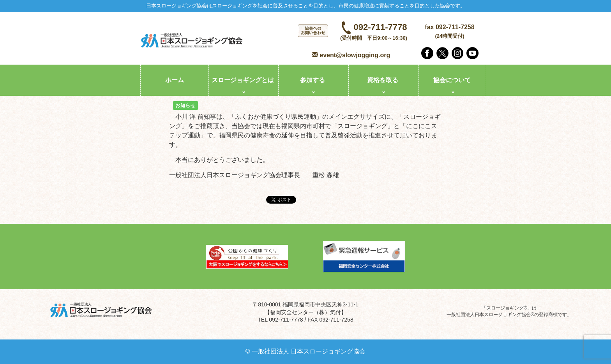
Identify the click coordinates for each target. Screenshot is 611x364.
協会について (452, 80)
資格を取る (383, 80)
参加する (313, 80)
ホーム (175, 80)
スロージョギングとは (243, 80)
